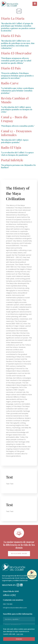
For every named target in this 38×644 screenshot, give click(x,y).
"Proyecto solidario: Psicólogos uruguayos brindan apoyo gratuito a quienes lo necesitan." (17, 75)
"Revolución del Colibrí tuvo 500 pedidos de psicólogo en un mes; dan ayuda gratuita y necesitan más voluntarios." (18, 44)
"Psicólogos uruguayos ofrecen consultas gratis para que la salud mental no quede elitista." (16, 60)
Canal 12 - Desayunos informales (16, 133)
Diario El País (11, 68)
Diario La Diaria (13, 18)
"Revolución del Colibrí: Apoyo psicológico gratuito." (15, 141)
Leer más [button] (20, 634)
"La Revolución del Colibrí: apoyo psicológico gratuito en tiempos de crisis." (17, 109)
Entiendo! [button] (19, 639)
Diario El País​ (11, 36)
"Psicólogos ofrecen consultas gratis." (18, 126)
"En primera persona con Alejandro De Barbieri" (18, 166)
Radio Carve (10, 83)
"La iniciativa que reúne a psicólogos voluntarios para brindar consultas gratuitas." (17, 90)
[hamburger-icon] (35, 4)
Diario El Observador (16, 53)
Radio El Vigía (11, 147)
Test (9, 477)
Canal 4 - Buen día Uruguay (14, 119)
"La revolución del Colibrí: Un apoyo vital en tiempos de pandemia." (17, 154)
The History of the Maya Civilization (18, 193)
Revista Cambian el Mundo (15, 100)
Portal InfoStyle (12, 160)
